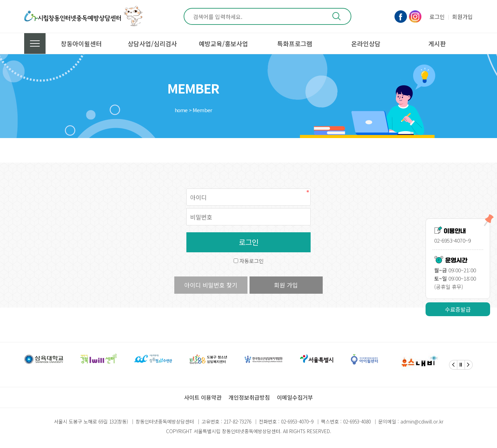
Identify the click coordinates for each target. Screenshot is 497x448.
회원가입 (462, 17)
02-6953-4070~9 (297, 421)
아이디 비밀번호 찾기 (211, 285)
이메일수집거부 (295, 397)
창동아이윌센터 (81, 43)
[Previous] (453, 365)
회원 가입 (286, 285)
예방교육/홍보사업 (223, 43)
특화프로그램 (295, 43)
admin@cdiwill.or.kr (422, 421)
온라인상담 (366, 43)
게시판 (437, 43)
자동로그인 (252, 261)
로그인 (437, 17)
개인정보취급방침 (249, 397)
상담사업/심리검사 (152, 43)
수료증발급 (458, 309)
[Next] (469, 365)
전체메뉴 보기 (35, 43)
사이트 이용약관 (203, 397)
